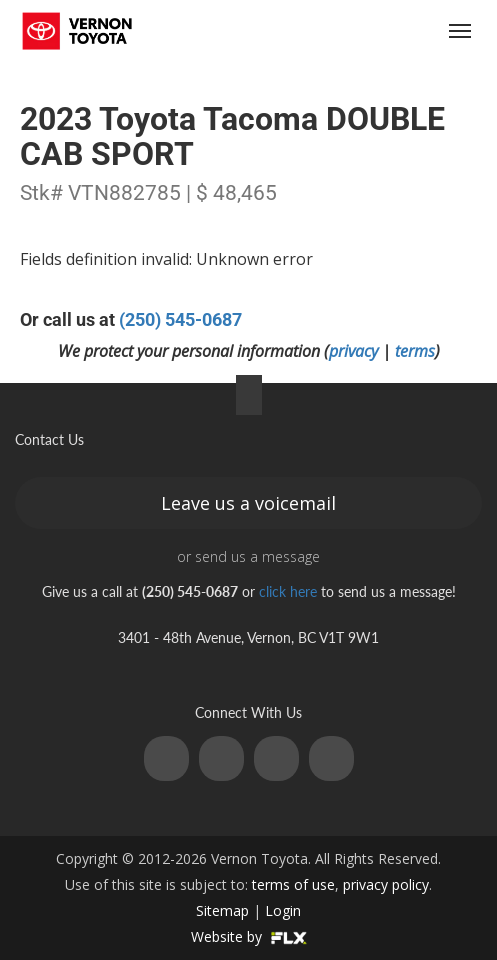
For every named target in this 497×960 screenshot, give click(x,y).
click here (288, 591)
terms (415, 351)
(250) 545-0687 (343, 31)
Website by (249, 936)
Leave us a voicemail (248, 503)
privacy (353, 351)
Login (283, 910)
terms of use (293, 884)
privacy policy (386, 884)
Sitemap (222, 910)
